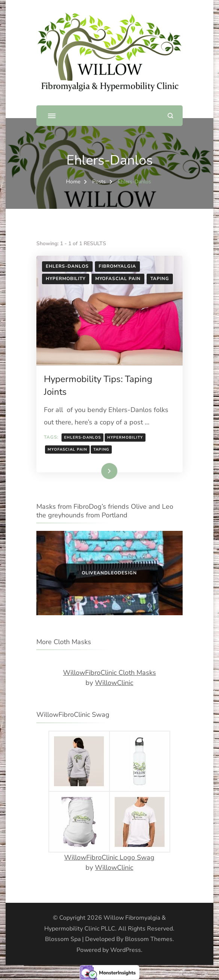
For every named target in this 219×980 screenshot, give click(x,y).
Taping (160, 279)
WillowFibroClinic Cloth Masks (109, 673)
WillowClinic (114, 683)
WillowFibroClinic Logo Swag (109, 857)
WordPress (126, 950)
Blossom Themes (149, 939)
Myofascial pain (67, 450)
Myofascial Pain (118, 279)
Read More (98, 471)
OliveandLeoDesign (109, 573)
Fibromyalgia (117, 266)
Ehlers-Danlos (67, 266)
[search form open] (170, 116)
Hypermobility (66, 279)
